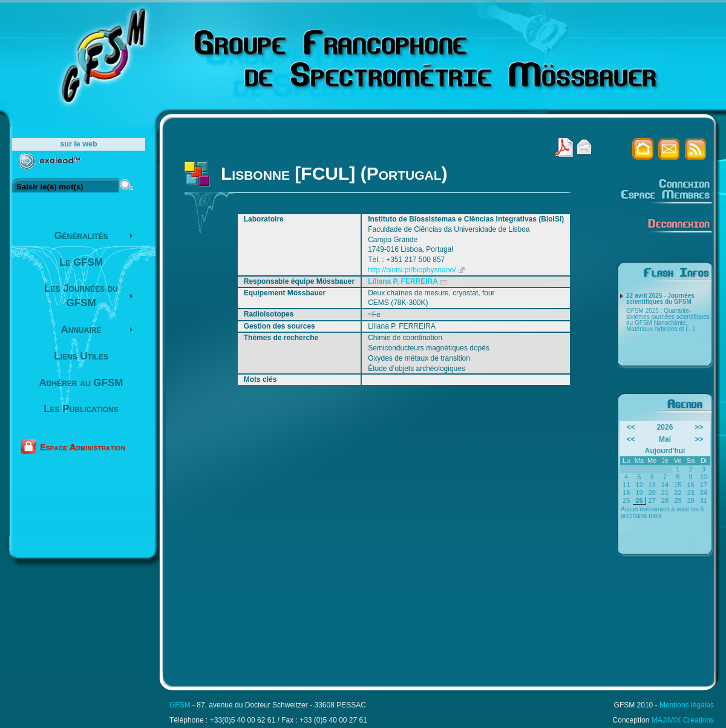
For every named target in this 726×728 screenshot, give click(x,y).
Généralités (81, 236)
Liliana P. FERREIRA (403, 281)
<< (631, 427)
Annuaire (81, 330)
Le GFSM (81, 262)
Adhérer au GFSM (81, 383)
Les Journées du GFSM (81, 296)
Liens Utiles (81, 356)
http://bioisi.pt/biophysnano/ (412, 270)
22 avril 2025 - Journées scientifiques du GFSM (660, 299)
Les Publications (81, 409)
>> (699, 427)
